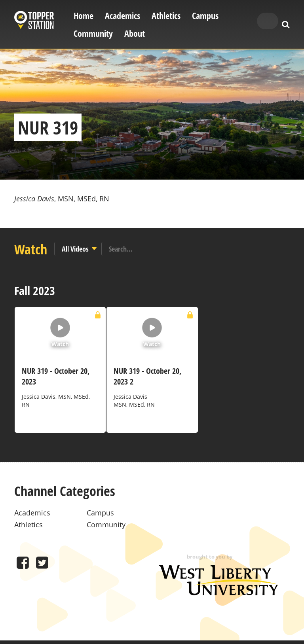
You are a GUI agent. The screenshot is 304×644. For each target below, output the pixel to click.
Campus (205, 16)
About (135, 33)
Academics (123, 16)
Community (93, 33)
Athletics (166, 16)
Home (84, 16)
